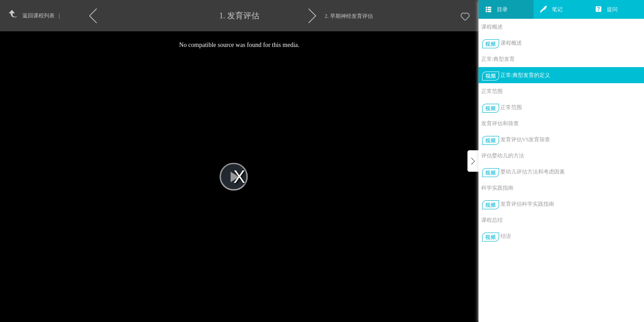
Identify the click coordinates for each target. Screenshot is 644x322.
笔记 (551, 9)
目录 (496, 9)
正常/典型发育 (498, 59)
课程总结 (492, 220)
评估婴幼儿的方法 (503, 156)
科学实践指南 (497, 188)
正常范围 (492, 91)
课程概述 (492, 27)
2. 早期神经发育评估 (349, 16)
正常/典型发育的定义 (525, 75)
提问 (606, 9)
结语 (506, 236)
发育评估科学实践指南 (527, 204)
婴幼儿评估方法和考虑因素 (533, 172)
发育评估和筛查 (500, 123)
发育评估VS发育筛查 (525, 140)
